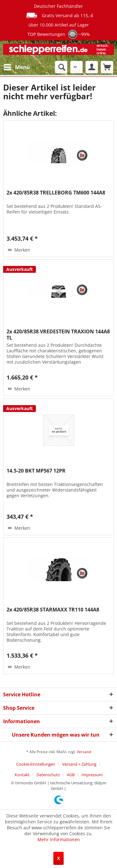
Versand (84, 752)
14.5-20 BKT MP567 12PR (36, 471)
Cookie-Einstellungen (36, 764)
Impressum (92, 775)
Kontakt (22, 775)
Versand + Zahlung (79, 764)
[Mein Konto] (92, 67)
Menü (17, 66)
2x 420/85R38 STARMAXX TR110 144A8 (53, 610)
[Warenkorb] (107, 67)
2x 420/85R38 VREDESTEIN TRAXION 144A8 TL (58, 335)
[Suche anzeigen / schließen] (61, 67)
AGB (71, 775)
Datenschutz (48, 775)
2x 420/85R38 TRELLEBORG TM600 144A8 (56, 193)
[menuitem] (17, 67)
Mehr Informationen (59, 839)
